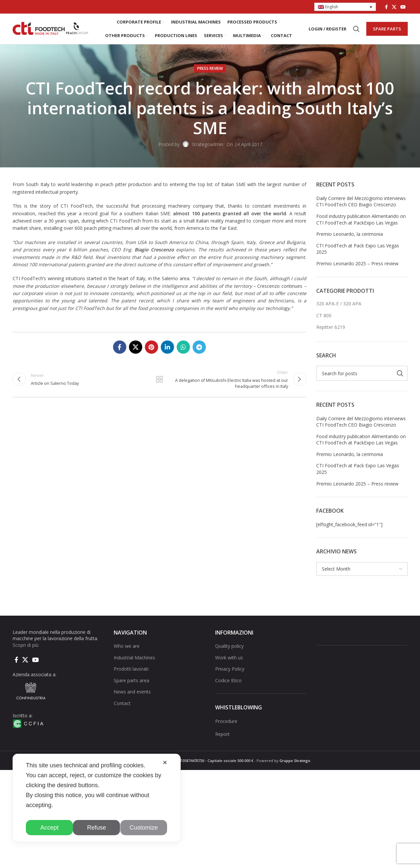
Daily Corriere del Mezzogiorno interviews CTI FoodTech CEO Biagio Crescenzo (361, 205)
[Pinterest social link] (151, 351)
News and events (132, 696)
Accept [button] (50, 828)
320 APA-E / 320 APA (339, 308)
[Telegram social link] (199, 351)
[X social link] (394, 7)
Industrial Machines (134, 662)
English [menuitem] (332, 7)
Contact (122, 708)
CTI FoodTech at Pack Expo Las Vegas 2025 (358, 253)
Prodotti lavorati (131, 673)
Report (222, 738)
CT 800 (324, 319)
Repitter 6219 (331, 331)
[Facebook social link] (386, 7)
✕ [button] (165, 763)
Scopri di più (26, 649)
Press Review (210, 73)
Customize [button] (144, 828)
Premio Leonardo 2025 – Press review (357, 268)
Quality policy (229, 650)
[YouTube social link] (403, 7)
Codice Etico (228, 684)
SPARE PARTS (387, 31)
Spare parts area (131, 684)
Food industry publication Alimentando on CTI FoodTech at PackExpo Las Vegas (361, 224)
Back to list (159, 384)
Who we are (127, 650)
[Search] (356, 31)
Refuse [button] (97, 828)
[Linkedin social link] (167, 351)
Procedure (226, 725)
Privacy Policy (230, 673)
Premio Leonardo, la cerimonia (350, 238)
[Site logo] (51, 31)
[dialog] (97, 798)
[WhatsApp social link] (183, 351)
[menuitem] (345, 7)
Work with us (229, 662)
